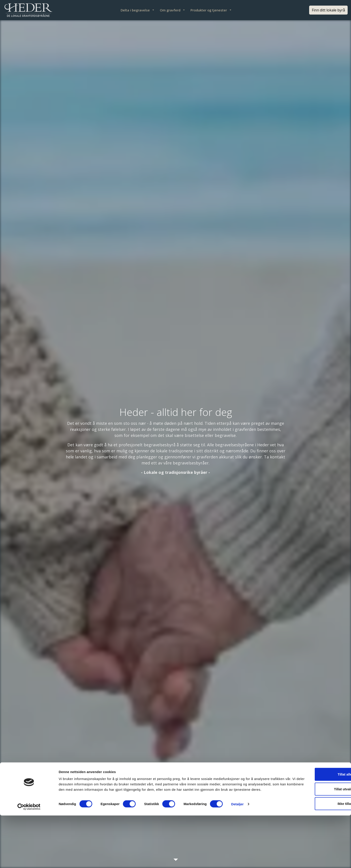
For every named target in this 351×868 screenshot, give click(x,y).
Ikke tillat (314, 853)
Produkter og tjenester (209, 10)
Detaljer (238, 859)
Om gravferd (170, 10)
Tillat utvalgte (314, 839)
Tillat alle (314, 824)
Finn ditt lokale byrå (328, 10)
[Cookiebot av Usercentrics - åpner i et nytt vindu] (29, 859)
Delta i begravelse (135, 10)
